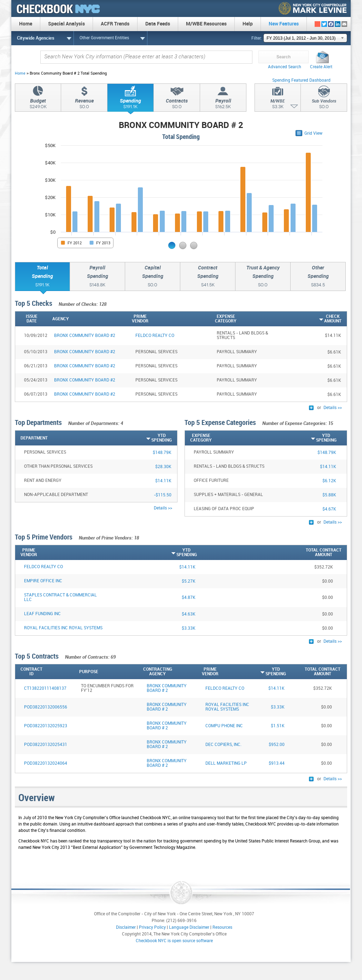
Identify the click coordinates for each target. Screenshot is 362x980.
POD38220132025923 (46, 726)
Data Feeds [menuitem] (158, 24)
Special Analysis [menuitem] (66, 24)
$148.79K (162, 453)
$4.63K (189, 614)
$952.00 (277, 745)
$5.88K (329, 495)
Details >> (333, 408)
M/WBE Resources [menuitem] (206, 24)
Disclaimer (126, 927)
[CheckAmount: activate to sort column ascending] (314, 319)
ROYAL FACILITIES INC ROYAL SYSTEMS (63, 628)
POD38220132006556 (46, 707)
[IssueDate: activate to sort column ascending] (33, 319)
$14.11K (163, 481)
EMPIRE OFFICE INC (43, 581)
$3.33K (189, 628)
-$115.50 (163, 495)
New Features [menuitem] (284, 24)
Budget (38, 105)
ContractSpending (208, 277)
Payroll (223, 105)
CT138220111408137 (45, 689)
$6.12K (329, 481)
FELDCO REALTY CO (43, 567)
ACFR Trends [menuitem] (115, 24)
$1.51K (278, 726)
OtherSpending (318, 277)
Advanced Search (285, 67)
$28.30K (163, 467)
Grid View (313, 133)
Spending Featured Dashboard (301, 80)
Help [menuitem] (248, 24)
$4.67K (329, 509)
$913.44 (277, 763)
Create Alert (321, 67)
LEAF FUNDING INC (42, 614)
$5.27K (189, 581)
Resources (222, 927)
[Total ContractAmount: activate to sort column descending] (269, 553)
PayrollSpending (97, 277)
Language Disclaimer (189, 927)
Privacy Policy (152, 927)
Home (20, 74)
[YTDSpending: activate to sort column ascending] (145, 438)
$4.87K (189, 598)
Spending (130, 105)
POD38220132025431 (46, 745)
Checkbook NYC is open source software (174, 941)
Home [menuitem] (26, 24)
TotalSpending (42, 277)
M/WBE (278, 105)
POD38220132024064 (46, 763)
